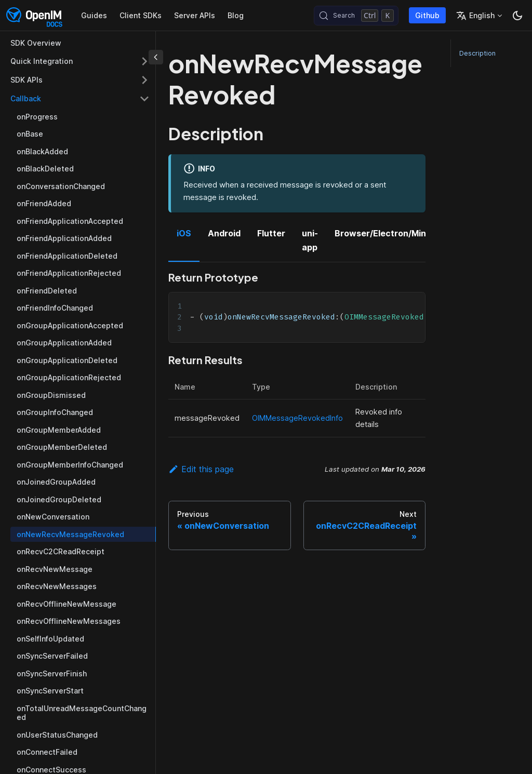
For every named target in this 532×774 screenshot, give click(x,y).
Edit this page (201, 469)
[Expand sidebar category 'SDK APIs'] (144, 80)
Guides (94, 15)
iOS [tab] (184, 233)
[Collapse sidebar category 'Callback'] (144, 99)
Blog (236, 15)
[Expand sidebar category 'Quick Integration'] (144, 61)
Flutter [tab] (271, 233)
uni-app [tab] (310, 240)
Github (427, 15)
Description (477, 53)
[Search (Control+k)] (356, 16)
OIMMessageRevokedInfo (297, 418)
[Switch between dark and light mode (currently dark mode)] (517, 16)
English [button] (475, 16)
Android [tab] (224, 233)
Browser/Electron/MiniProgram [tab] (399, 233)
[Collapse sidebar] (156, 57)
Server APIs (195, 15)
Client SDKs (141, 15)
